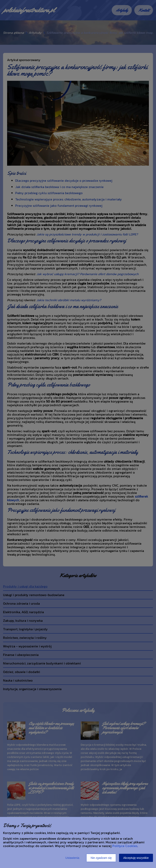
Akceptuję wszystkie (136, 858)
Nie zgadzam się (101, 858)
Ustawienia (72, 858)
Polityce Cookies (125, 846)
